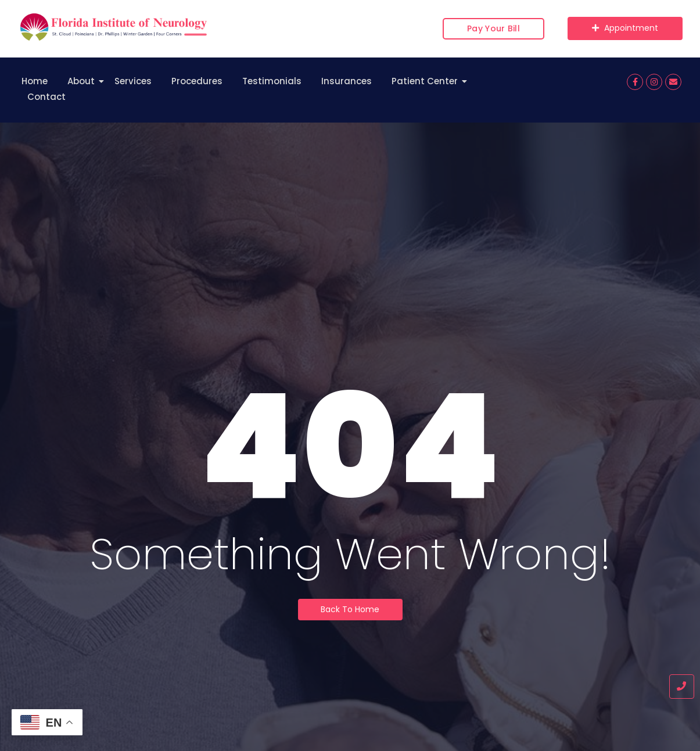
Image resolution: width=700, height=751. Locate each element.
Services (133, 81)
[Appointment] (625, 28)
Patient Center (427, 81)
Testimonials (272, 81)
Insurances (347, 81)
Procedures (197, 81)
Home (35, 81)
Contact (46, 97)
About (83, 81)
